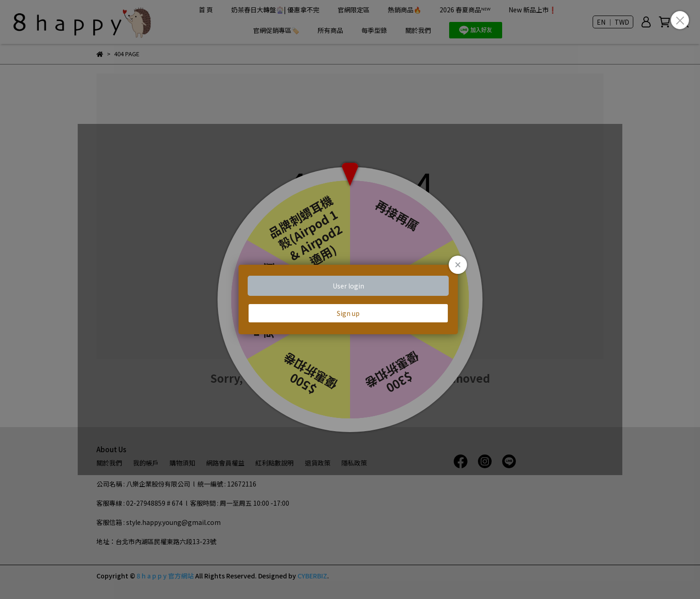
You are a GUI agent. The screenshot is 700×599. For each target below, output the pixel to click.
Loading (350, 299)
